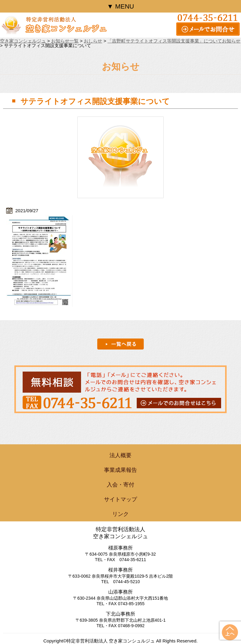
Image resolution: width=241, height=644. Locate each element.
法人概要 (120, 455)
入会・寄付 (120, 485)
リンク (120, 514)
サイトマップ (120, 499)
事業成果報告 (120, 470)
